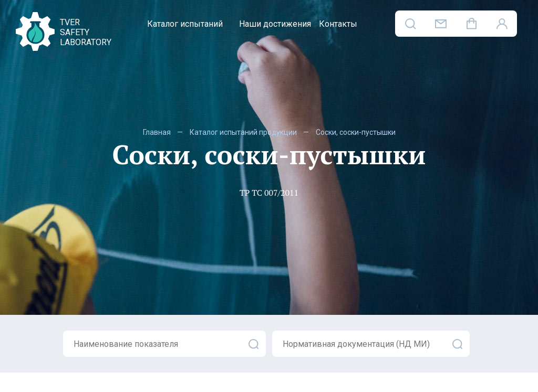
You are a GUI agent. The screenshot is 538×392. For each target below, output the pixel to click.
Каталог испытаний (185, 24)
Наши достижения (275, 24)
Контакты (338, 24)
